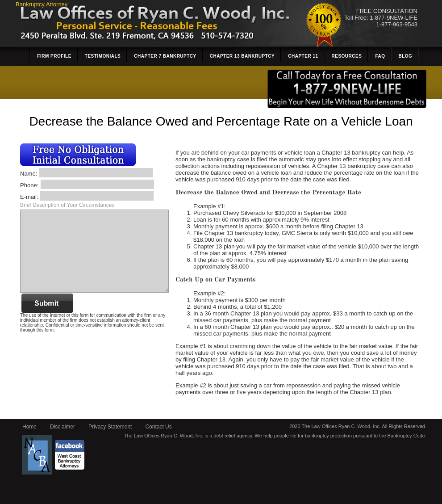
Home (29, 427)
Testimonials (103, 56)
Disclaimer (63, 427)
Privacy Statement (110, 427)
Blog (405, 56)
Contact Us (158, 427)
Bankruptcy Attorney (42, 4)
